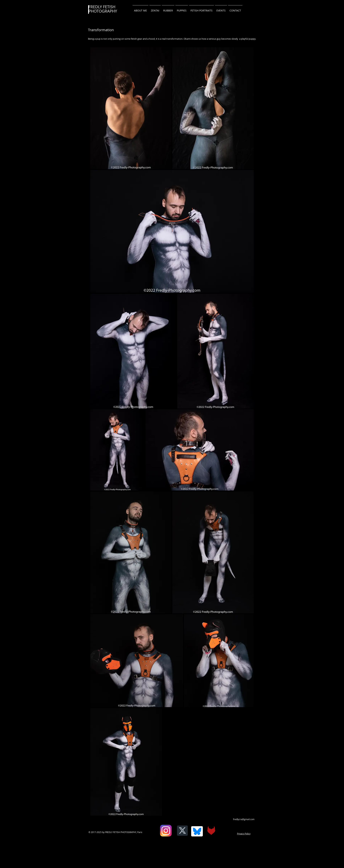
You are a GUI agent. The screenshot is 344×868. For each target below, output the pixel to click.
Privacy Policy (244, 834)
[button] (235, 9)
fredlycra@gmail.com (244, 819)
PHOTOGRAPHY (103, 11)
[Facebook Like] (157, 833)
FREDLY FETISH (102, 7)
